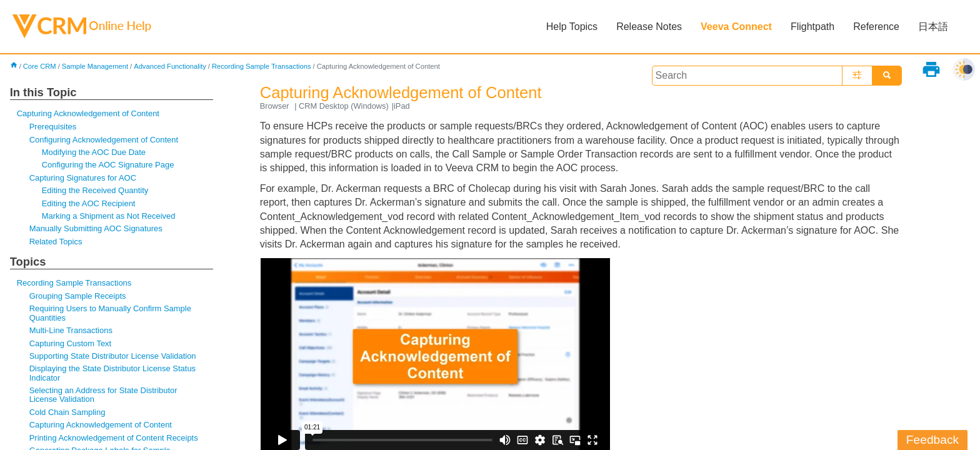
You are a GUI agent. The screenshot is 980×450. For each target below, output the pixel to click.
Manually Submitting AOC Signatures (96, 228)
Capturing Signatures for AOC (83, 178)
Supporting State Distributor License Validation (113, 356)
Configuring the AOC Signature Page (108, 165)
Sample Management (95, 66)
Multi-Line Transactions (71, 330)
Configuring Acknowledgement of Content (104, 140)
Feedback (932, 440)
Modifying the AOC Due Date (94, 152)
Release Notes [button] (649, 27)
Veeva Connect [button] (736, 27)
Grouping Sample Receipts (78, 296)
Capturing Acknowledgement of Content (88, 113)
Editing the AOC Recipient (89, 203)
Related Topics (56, 242)
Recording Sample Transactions (262, 66)
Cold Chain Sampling (67, 412)
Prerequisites (53, 127)
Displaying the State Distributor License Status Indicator (112, 373)
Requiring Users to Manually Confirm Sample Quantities (110, 313)
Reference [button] (876, 27)
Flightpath (812, 27)
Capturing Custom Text (71, 343)
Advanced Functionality (170, 66)
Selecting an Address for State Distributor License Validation (103, 395)
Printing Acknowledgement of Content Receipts (114, 438)
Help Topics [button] (572, 27)
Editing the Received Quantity (95, 190)
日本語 (933, 27)
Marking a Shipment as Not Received (109, 216)
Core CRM (40, 66)
